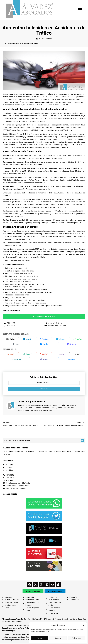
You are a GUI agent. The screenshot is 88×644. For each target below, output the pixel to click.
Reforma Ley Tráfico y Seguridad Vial (19, 287)
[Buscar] (82, 441)
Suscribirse (44, 390)
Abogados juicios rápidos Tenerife (18, 295)
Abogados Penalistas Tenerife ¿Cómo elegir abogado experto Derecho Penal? (34, 306)
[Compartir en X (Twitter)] (11, 339)
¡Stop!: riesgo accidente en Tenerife (18, 282)
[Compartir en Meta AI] (68, 360)
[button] (84, 625)
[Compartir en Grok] (77, 355)
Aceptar (40, 638)
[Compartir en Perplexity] (16, 360)
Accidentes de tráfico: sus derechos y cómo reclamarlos (26, 303)
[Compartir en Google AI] (44, 355)
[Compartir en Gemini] (61, 355)
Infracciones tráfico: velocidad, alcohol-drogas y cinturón (26, 290)
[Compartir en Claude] (11, 355)
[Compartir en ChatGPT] (27, 355)
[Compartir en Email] (16, 344)
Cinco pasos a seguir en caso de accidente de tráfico (24, 284)
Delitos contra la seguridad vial (17, 268)
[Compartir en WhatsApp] (77, 339)
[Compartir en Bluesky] (42, 344)
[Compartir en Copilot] (42, 360)
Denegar (58, 638)
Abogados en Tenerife (26, 406)
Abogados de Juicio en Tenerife (17, 298)
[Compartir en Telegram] (61, 339)
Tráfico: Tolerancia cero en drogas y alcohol (21, 279)
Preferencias (76, 638)
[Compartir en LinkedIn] (27, 339)
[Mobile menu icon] (80, 9)
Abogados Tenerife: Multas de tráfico (19, 274)
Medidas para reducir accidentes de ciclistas (21, 276)
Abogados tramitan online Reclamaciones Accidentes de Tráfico (29, 292)
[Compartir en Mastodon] (68, 344)
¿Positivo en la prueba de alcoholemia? (20, 271)
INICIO (4, 43)
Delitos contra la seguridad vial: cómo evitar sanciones (25, 300)
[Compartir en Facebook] (44, 339)
